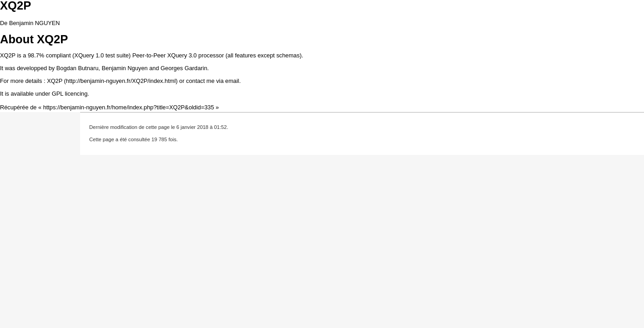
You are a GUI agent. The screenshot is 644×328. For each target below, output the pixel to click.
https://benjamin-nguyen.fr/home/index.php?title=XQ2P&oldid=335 (129, 107)
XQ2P (55, 81)
